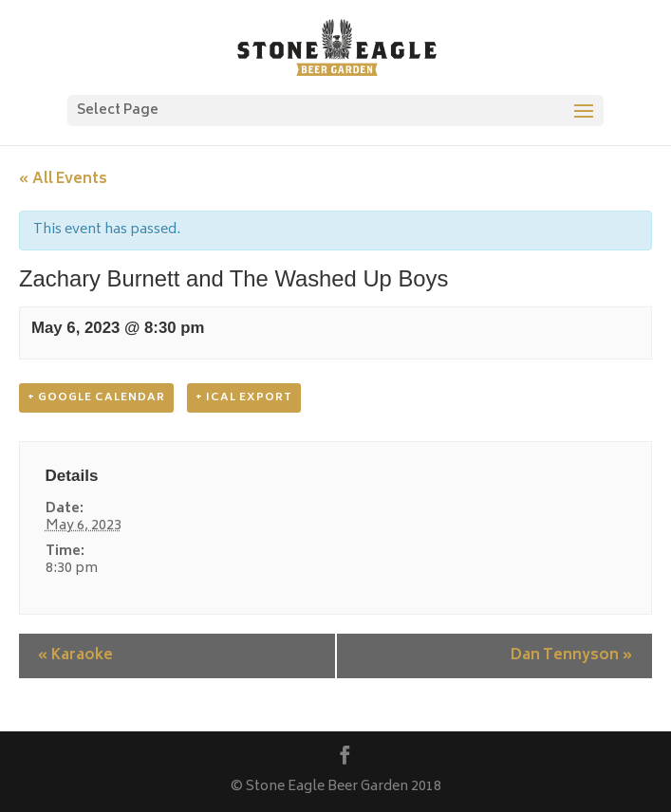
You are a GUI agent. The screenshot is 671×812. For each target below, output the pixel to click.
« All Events (63, 180)
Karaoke (75, 656)
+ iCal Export (244, 398)
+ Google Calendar (96, 398)
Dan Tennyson (572, 656)
